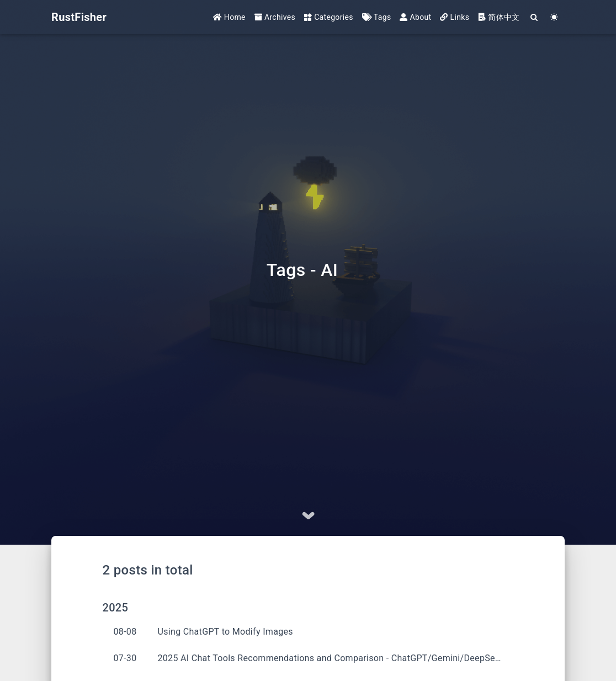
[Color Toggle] (554, 18)
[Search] (535, 18)
